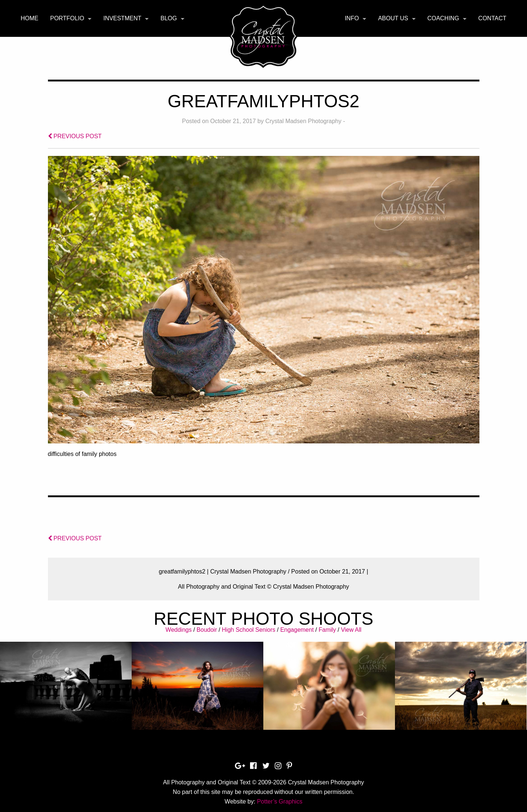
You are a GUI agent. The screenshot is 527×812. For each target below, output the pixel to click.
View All (351, 630)
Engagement (297, 630)
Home (30, 18)
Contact (492, 18)
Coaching (443, 18)
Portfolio (67, 18)
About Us (393, 18)
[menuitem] (30, 18)
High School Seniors (249, 630)
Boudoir (207, 630)
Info (352, 18)
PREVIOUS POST (75, 136)
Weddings (179, 630)
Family (327, 630)
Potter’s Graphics (280, 801)
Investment (122, 18)
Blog (169, 18)
